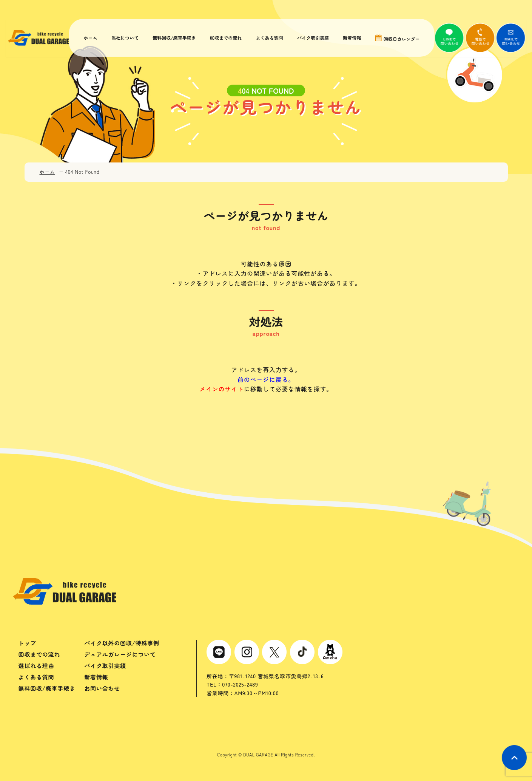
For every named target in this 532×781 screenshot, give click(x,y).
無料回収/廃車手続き (173, 38)
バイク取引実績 (311, 38)
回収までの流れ (225, 38)
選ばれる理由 (36, 666)
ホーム (91, 38)
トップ (27, 643)
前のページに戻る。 (266, 379)
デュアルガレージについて (120, 654)
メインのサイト (222, 389)
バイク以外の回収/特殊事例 (122, 643)
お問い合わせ (102, 688)
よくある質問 (268, 38)
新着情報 (350, 38)
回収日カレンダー (395, 38)
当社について (125, 38)
